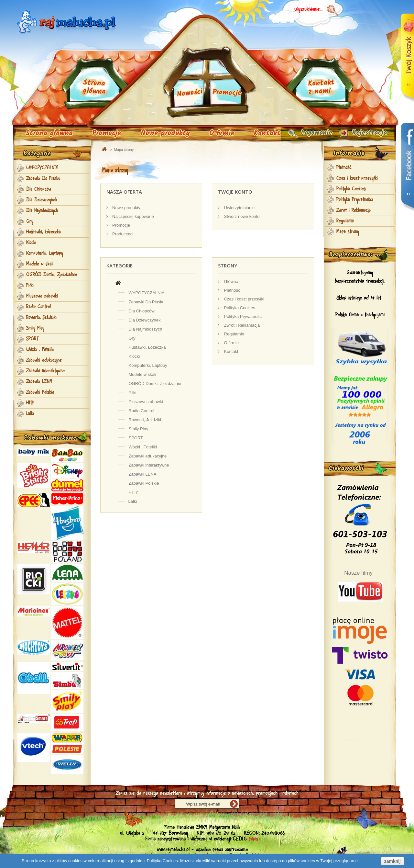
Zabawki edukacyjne (44, 360)
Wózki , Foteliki (40, 350)
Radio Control (38, 307)
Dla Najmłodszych (42, 211)
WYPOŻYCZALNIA (42, 168)
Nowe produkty (165, 134)
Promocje (107, 134)
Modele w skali (40, 264)
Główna (231, 282)
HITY (30, 403)
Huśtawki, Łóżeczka (44, 232)
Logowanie (311, 134)
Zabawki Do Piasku (43, 179)
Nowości (190, 93)
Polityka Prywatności (243, 316)
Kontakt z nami (321, 87)
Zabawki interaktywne (45, 371)
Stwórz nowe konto (241, 216)
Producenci (122, 234)
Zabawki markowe (50, 438)
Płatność (231, 290)
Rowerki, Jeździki (41, 318)
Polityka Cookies (239, 308)
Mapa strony (348, 232)
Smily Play (35, 328)
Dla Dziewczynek (42, 200)
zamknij (392, 861)
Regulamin (234, 334)
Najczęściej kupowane (133, 216)
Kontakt (267, 134)
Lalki (30, 414)
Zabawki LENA (39, 382)
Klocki (31, 243)
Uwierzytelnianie (239, 208)
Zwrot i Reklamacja (241, 325)
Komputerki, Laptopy (45, 254)
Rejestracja (367, 134)
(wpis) (254, 839)
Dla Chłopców (39, 189)
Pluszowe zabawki (42, 296)
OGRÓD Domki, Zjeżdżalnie (52, 275)
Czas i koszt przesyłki (244, 299)
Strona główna (49, 134)
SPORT (32, 339)
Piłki (30, 286)
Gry (30, 221)
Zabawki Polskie (40, 392)
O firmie (222, 134)
